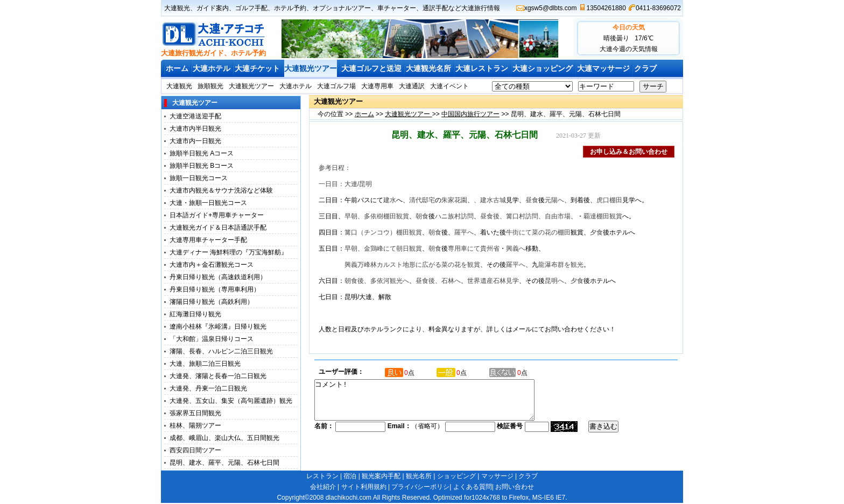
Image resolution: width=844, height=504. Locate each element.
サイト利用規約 (364, 487)
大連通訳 (412, 86)
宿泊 (350, 476)
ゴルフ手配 (251, 8)
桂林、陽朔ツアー (195, 425)
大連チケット (257, 68)
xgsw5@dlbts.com (551, 8)
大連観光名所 (428, 68)
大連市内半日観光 (195, 129)
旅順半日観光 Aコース (202, 153)
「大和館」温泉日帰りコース (212, 339)
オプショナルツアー (342, 8)
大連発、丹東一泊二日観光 (208, 388)
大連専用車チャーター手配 (208, 240)
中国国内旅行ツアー (470, 114)
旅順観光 (210, 86)
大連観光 (177, 8)
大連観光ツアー (311, 68)
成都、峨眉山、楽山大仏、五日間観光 (224, 438)
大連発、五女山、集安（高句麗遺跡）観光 (231, 401)
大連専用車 (377, 86)
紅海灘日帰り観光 (195, 314)
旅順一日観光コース (199, 178)
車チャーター (397, 8)
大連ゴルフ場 (336, 86)
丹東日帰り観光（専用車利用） (215, 289)
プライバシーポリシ (420, 487)
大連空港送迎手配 (195, 116)
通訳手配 (435, 8)
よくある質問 (473, 487)
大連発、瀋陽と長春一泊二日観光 (218, 376)
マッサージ (497, 476)
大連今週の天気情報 (629, 49)
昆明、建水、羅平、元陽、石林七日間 (224, 463)
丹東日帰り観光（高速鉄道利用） (218, 277)
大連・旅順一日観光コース (208, 203)
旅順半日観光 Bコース (202, 166)
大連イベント (449, 86)
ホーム (177, 68)
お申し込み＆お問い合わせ (629, 152)
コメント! (438, 404)
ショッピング (456, 476)
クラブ (645, 68)
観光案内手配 (381, 476)
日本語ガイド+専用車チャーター (217, 215)
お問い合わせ (515, 487)
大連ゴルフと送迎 (371, 68)
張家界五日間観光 (195, 413)
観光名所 (419, 476)
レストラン (322, 476)
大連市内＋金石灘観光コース (212, 265)
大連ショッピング (543, 68)
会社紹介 (323, 487)
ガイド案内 (213, 8)
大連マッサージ (603, 68)
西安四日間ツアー (195, 450)
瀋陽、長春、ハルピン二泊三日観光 (221, 351)
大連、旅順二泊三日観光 (205, 364)
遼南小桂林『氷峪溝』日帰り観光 (218, 326)
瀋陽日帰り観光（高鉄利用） (212, 302)
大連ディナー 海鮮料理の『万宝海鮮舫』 (228, 252)
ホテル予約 (290, 8)
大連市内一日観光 (195, 141)
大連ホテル (212, 68)
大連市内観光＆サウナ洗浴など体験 (221, 190)
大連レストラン (482, 68)
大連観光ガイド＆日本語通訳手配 (218, 228)
